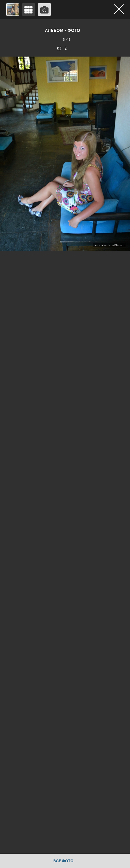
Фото (74, 30)
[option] (65, 436)
